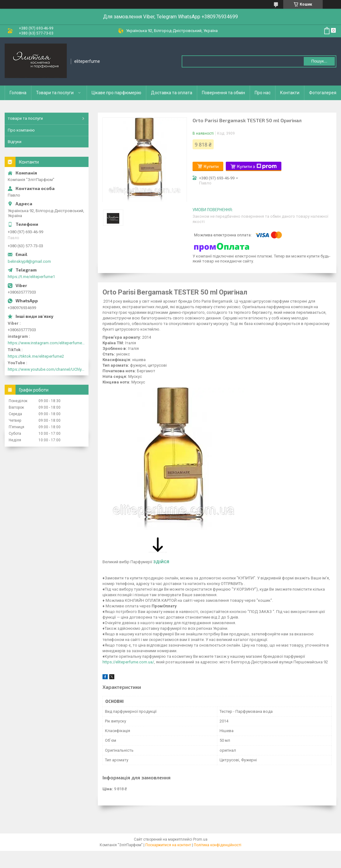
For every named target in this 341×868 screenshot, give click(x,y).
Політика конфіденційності (218, 845)
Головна (18, 93)
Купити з (257, 166)
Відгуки (15, 142)
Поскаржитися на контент (168, 845)
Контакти (290, 93)
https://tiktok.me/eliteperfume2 (36, 356)
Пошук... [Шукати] (319, 61)
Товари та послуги (55, 93)
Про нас (263, 93)
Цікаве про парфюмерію (116, 93)
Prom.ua (200, 839)
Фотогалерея (323, 93)
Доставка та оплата (172, 93)
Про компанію (21, 130)
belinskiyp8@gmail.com (29, 261)
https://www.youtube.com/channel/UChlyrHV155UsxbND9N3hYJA (47, 369)
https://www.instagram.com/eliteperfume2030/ (47, 343)
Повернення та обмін (223, 93)
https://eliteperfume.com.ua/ (128, 662)
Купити (211, 166)
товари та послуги (25, 118)
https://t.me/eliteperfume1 (31, 277)
